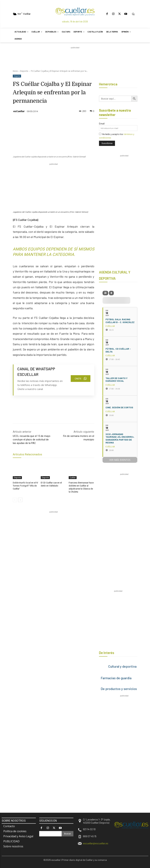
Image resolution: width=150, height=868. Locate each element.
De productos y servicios (119, 689)
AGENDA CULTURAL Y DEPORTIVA (115, 275)
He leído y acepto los (117, 136)
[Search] (68, 834)
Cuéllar (73, 478)
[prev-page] (15, 499)
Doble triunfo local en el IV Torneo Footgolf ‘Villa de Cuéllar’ (25, 485)
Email (102, 123)
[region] (74, 520)
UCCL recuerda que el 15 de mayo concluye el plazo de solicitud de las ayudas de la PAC (32, 440)
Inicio (15, 71)
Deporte (24, 71)
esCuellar (19, 111)
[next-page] (20, 499)
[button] (133, 14)
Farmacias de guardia (116, 678)
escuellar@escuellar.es (96, 843)
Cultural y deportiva (122, 666)
